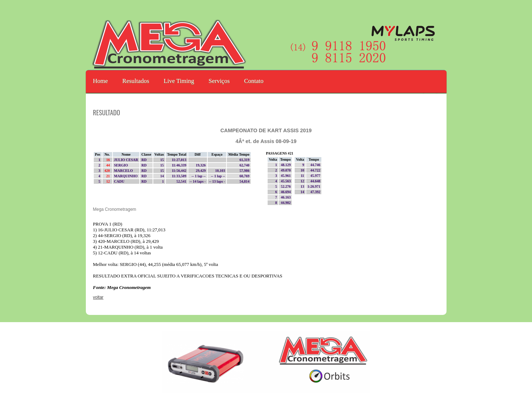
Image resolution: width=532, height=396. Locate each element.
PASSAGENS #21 (280, 153)
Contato (254, 81)
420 (108, 171)
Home (101, 81)
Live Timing (179, 81)
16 (109, 160)
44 (109, 165)
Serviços (219, 81)
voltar (98, 297)
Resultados (136, 81)
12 (109, 181)
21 (109, 176)
